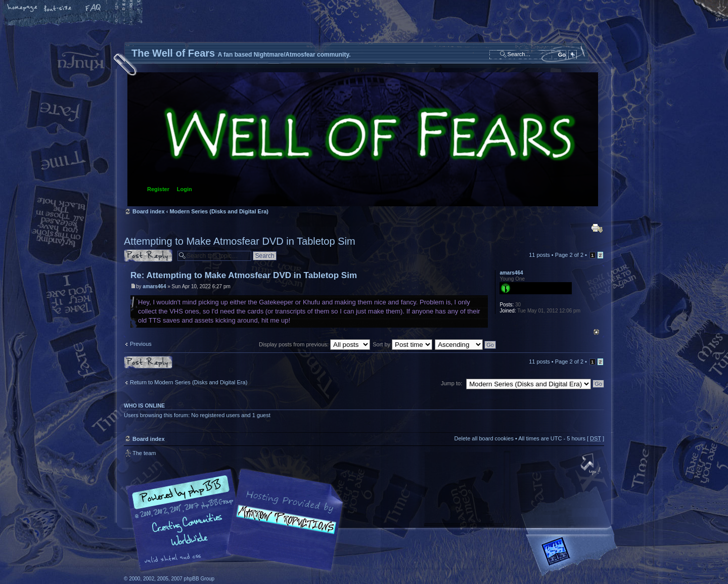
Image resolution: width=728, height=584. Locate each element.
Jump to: (451, 383)
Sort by (402, 344)
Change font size (58, 9)
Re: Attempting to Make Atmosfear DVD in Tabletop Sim (244, 275)
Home (23, 9)
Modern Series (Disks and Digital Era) (219, 211)
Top (596, 332)
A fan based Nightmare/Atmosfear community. (283, 527)
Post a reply (148, 256)
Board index (363, 139)
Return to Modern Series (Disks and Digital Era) (189, 382)
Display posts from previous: (314, 344)
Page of (569, 255)
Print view (597, 228)
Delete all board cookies (484, 438)
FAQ (94, 9)
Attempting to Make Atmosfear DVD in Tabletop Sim (240, 241)
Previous (141, 344)
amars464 (154, 286)
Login (185, 189)
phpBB (238, 520)
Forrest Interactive (574, 555)
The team (144, 453)
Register (158, 189)
